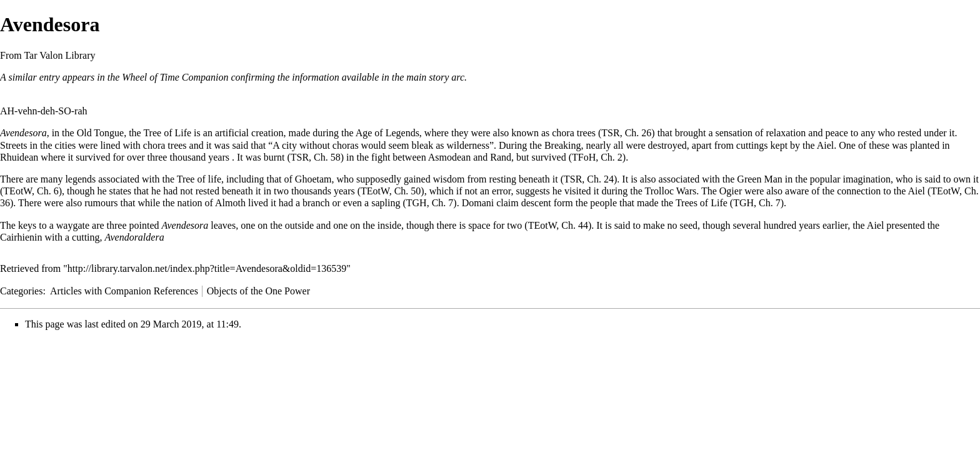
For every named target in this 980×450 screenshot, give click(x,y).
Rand (501, 157)
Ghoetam (313, 179)
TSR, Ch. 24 (589, 179)
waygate (73, 225)
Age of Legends (387, 133)
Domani (478, 203)
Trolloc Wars (670, 191)
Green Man (759, 179)
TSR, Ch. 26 (626, 133)
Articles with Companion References (124, 291)
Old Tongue (100, 133)
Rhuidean (19, 157)
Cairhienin (21, 237)
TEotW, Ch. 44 (558, 225)
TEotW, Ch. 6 (31, 191)
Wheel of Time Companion (175, 77)
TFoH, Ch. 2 (597, 157)
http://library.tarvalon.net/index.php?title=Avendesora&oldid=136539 (207, 268)
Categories (21, 291)
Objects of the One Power (258, 291)
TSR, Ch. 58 (316, 157)
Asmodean (449, 157)
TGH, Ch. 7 (430, 203)
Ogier (731, 191)
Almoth (230, 203)
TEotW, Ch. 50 (391, 191)
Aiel (826, 145)
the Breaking (555, 145)
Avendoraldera (135, 237)
